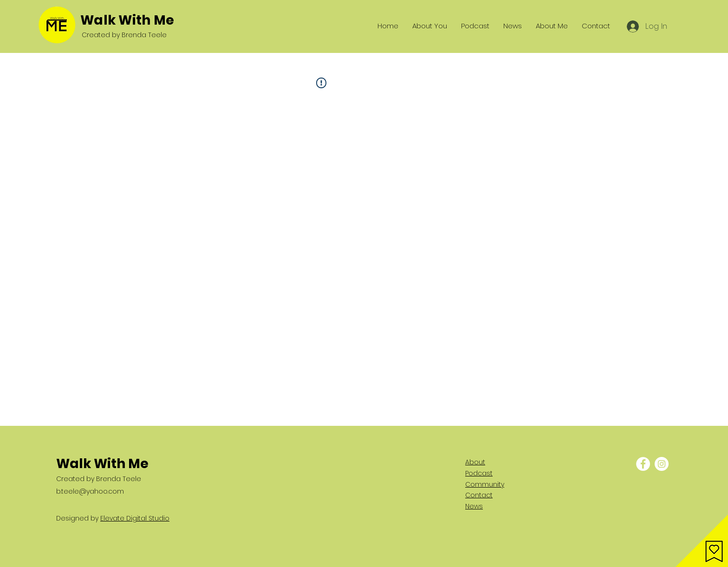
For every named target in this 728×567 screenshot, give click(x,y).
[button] (702, 541)
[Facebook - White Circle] (643, 464)
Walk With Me (127, 20)
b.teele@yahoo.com (90, 491)
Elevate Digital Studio (135, 518)
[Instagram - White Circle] (662, 464)
